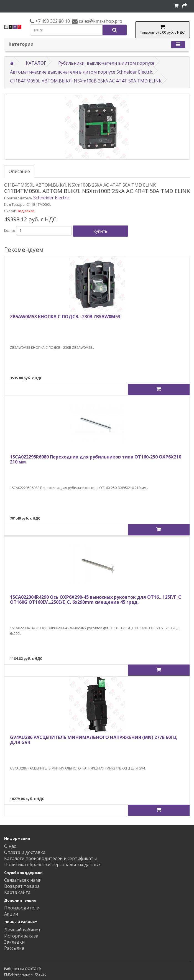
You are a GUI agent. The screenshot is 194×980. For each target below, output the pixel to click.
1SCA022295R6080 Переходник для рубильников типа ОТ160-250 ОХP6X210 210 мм (96, 459)
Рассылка (14, 948)
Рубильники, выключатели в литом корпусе (106, 63)
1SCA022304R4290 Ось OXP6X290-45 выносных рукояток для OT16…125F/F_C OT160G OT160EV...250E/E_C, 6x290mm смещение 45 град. (96, 600)
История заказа (21, 936)
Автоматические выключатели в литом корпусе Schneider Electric (81, 72)
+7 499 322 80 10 (52, 21)
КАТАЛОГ (36, 63)
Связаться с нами (23, 880)
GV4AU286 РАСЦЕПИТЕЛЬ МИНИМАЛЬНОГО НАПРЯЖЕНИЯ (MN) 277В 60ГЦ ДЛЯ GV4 (93, 740)
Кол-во (10, 231)
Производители (22, 908)
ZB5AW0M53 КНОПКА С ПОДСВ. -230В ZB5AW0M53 (65, 317)
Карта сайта (17, 892)
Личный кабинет (22, 930)
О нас (10, 846)
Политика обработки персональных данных (52, 864)
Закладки (14, 942)
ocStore (33, 968)
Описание (19, 171)
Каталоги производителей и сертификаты (50, 858)
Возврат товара (22, 886)
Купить (100, 231)
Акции (11, 914)
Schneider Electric (51, 198)
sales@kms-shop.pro (100, 21)
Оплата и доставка (25, 852)
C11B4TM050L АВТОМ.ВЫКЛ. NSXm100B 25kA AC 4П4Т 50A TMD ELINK (86, 81)
